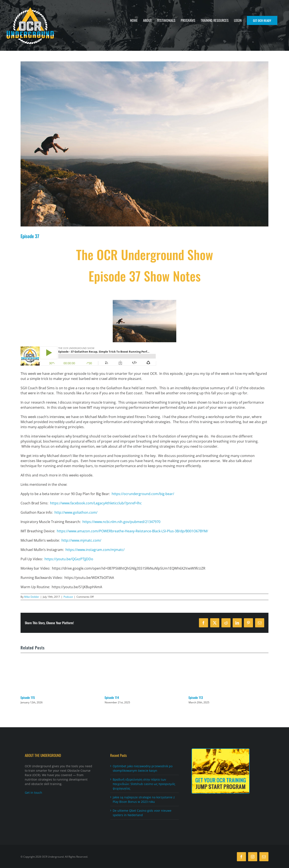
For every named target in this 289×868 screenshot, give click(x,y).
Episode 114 (112, 697)
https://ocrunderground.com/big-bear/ (143, 494)
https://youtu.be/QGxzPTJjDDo (69, 559)
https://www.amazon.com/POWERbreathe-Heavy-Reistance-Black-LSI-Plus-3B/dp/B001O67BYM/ (132, 531)
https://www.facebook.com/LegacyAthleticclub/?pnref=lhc (96, 503)
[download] (144, 144)
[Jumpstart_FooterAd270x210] (221, 751)
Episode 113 (196, 697)
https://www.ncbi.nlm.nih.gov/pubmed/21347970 (121, 522)
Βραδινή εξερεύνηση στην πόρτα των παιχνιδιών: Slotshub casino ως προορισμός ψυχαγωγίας (144, 784)
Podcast (68, 597)
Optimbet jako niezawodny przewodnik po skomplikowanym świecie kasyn (143, 769)
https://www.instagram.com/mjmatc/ (95, 550)
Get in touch (33, 793)
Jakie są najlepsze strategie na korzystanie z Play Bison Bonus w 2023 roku (144, 800)
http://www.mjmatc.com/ (81, 540)
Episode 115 (28, 697)
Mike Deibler (32, 597)
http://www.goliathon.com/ (76, 512)
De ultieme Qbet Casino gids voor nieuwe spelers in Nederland (142, 813)
